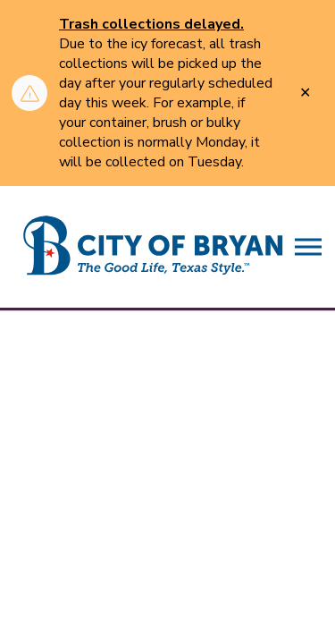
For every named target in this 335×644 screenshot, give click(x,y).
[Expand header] (308, 247)
